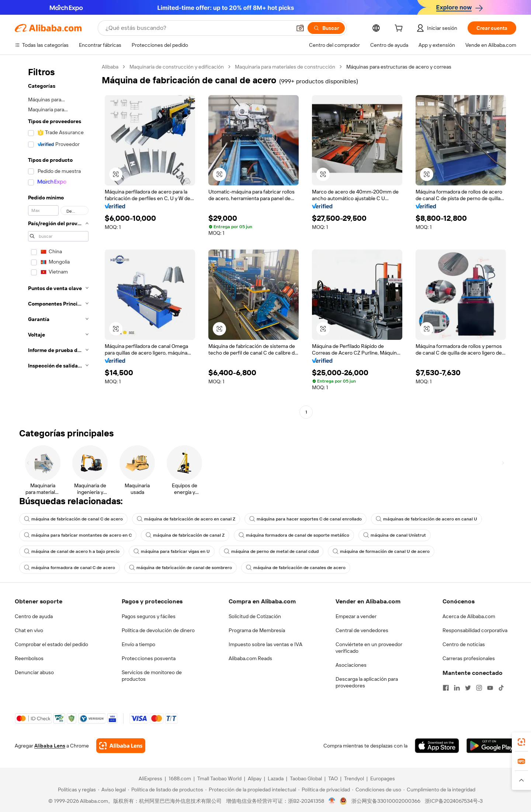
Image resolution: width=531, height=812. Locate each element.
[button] (300, 28)
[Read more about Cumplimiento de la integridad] (439, 790)
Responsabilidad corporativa (475, 630)
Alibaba (110, 67)
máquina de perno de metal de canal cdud (271, 551)
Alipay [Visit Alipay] (255, 778)
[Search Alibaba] (198, 28)
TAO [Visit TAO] (333, 778)
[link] (521, 742)
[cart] (400, 29)
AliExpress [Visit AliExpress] (150, 778)
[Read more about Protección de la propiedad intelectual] (251, 790)
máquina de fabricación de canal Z (185, 535)
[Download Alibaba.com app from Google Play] (491, 746)
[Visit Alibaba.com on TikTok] (501, 688)
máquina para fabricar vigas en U (172, 551)
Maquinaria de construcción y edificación (177, 67)
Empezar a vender (356, 616)
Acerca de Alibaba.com (469, 616)
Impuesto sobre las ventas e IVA (265, 644)
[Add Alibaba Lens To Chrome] (121, 746)
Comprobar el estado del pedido (51, 644)
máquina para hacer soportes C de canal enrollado (306, 519)
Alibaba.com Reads (250, 658)
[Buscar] (326, 28)
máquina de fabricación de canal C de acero (73, 519)
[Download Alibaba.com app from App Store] (437, 746)
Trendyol (354, 778)
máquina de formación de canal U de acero (381, 551)
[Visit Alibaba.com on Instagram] (479, 688)
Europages (383, 778)
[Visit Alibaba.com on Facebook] (446, 688)
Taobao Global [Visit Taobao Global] (306, 778)
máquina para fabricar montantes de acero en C (78, 535)
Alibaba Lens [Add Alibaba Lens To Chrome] (50, 746)
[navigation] (56, 240)
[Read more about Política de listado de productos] (166, 790)
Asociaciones (351, 665)
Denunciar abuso (34, 672)
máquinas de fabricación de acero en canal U (426, 519)
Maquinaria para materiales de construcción (285, 67)
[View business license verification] (332, 801)
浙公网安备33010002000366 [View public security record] (386, 801)
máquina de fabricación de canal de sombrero (181, 568)
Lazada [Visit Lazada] (276, 778)
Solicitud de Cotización (255, 616)
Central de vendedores (362, 630)
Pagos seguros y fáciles (149, 616)
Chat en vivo (29, 630)
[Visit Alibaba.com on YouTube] (490, 688)
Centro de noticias (464, 644)
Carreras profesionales (469, 658)
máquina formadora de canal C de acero (70, 568)
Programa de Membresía (257, 630)
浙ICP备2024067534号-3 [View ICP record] (454, 801)
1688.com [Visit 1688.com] (180, 778)
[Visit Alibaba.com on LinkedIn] (457, 688)
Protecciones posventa (149, 658)
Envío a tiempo (138, 644)
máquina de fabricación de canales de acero (296, 568)
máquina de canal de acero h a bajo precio (72, 551)
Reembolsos (29, 658)
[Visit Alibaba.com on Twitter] (468, 688)
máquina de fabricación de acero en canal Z (186, 519)
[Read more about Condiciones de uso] (377, 790)
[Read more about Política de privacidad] (324, 790)
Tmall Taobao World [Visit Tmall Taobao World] (219, 778)
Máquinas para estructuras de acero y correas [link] (399, 67)
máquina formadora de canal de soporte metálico (294, 535)
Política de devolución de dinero (158, 630)
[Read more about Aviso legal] (112, 790)
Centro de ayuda (34, 616)
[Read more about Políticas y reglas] (76, 790)
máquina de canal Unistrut (395, 535)
